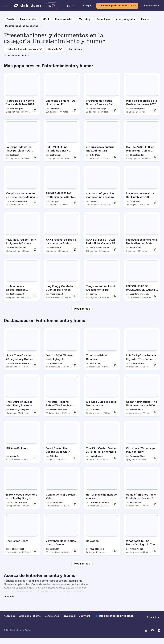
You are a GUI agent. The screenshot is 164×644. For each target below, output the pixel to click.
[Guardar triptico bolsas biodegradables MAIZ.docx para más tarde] (35, 296)
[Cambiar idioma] (69, 6)
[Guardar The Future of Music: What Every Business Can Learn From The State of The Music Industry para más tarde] (35, 412)
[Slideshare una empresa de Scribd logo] (27, 6)
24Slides (54, 456)
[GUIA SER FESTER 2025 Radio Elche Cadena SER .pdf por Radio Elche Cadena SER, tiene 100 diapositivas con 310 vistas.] (102, 233)
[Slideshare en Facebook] (152, 630)
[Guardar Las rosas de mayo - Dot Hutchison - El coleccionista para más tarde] (75, 110)
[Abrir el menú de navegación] (6, 6)
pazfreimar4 (55, 155)
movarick (94, 201)
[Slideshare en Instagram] (146, 630)
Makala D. (14, 456)
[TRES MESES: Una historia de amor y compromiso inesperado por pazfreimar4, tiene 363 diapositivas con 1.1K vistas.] (62, 141)
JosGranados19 (17, 294)
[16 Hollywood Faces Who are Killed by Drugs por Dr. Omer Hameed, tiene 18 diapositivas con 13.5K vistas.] (22, 488)
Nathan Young (136, 549)
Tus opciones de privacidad (114, 616)
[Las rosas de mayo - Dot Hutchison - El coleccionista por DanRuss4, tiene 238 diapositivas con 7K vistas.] (62, 94)
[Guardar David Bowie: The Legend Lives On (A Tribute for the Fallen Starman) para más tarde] (75, 458)
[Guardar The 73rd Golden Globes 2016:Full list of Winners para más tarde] (115, 458)
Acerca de (10, 616)
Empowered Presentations (20, 363)
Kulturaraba (55, 248)
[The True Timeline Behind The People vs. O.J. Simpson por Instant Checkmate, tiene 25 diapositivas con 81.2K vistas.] (62, 395)
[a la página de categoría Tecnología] (103, 19)
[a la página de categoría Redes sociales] (64, 19)
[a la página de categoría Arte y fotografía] (125, 19)
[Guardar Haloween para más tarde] (115, 551)
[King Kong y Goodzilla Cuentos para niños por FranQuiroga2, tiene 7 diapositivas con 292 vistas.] (62, 280)
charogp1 (54, 201)
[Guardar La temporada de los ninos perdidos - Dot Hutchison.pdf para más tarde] (35, 157)
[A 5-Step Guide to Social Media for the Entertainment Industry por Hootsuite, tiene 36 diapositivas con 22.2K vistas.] (102, 395)
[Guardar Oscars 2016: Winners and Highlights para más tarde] (75, 365)
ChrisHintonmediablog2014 (100, 503)
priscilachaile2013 (18, 201)
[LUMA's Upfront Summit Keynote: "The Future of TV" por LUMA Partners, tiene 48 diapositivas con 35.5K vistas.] (142, 349)
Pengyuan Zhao (137, 456)
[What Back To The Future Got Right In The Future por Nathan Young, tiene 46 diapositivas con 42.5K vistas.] (142, 534)
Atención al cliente (30, 616)
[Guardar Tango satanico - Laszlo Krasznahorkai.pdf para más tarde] (115, 296)
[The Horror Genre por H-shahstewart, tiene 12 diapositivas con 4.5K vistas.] (22, 534)
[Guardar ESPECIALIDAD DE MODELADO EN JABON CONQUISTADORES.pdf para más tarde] (155, 296)
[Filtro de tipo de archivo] (24, 49)
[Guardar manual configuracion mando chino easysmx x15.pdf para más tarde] (115, 203)
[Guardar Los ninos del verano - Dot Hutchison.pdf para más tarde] (155, 203)
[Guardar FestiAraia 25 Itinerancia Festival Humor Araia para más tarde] (155, 250)
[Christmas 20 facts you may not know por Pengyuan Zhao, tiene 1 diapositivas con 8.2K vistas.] (142, 442)
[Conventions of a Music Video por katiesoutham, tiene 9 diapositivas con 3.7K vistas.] (62, 488)
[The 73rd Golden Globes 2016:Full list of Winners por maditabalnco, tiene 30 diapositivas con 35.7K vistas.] (102, 442)
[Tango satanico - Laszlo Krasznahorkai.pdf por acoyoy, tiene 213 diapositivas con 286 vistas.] (102, 280)
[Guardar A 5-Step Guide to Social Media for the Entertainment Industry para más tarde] (115, 412)
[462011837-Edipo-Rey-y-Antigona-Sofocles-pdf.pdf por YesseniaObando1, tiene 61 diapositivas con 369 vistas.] (22, 233)
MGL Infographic (98, 549)
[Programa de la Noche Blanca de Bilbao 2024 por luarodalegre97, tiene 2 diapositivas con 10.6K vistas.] (22, 94)
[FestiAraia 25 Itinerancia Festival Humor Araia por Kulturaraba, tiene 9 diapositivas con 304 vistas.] (142, 233)
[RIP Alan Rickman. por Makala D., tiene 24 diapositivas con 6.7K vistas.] (22, 442)
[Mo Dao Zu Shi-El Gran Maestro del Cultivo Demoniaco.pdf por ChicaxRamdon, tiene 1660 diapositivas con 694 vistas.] (142, 141)
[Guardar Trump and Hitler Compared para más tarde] (115, 365)
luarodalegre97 (17, 109)
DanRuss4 (54, 109)
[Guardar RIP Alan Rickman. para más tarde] (35, 458)
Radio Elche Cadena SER (100, 248)
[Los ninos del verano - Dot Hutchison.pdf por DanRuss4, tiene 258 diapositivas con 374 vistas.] (142, 187)
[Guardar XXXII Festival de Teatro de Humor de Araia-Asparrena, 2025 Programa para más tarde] (75, 250)
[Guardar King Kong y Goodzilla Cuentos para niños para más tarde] (75, 296)
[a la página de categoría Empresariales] (28, 19)
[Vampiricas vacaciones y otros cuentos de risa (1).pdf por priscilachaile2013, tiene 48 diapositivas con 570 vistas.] (22, 187)
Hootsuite (94, 410)
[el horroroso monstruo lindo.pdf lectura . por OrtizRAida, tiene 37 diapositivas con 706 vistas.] (102, 141)
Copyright (84, 616)
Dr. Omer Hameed (18, 503)
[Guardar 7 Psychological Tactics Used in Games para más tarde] (75, 551)
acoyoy (93, 294)
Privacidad (69, 616)
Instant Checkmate (58, 410)
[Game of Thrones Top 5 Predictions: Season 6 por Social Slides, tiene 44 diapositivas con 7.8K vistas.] (142, 488)
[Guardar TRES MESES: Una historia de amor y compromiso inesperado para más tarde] (75, 157)
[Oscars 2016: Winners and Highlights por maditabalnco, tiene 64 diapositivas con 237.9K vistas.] (62, 349)
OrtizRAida (95, 155)
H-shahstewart (17, 549)
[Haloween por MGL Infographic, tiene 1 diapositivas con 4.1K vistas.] (102, 534)
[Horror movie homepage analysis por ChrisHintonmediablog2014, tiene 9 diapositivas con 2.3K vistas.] (102, 488)
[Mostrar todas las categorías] (24, 26)
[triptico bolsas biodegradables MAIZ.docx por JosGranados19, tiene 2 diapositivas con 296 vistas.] (22, 280)
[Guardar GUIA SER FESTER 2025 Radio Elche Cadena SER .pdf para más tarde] (115, 250)
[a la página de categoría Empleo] (145, 19)
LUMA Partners (137, 363)
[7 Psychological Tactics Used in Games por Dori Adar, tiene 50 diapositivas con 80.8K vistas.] (62, 534)
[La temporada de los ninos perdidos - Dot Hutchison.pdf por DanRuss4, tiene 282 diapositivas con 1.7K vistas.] (22, 141)
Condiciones (52, 616)
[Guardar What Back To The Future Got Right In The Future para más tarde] (155, 551)
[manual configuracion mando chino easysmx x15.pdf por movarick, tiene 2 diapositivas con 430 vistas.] (102, 187)
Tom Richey (95, 363)
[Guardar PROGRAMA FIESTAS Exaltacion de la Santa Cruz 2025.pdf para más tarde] (75, 203)
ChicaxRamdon (137, 155)
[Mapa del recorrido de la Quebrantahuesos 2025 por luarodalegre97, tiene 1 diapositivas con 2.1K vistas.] (142, 94)
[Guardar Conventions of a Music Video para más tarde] (75, 504)
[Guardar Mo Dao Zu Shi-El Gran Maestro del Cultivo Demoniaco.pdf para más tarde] (155, 157)
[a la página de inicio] (10, 19)
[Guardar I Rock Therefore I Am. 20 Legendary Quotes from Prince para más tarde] (35, 365)
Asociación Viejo (98, 109)
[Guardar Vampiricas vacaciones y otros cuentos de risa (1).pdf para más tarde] (35, 203)
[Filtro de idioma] (55, 49)
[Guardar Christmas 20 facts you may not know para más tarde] (155, 458)
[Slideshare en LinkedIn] (159, 630)
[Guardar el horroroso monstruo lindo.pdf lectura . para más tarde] (115, 157)
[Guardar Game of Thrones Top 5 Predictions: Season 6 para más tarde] (155, 504)
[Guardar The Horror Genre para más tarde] (35, 551)
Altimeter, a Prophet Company (20, 410)
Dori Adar (54, 549)
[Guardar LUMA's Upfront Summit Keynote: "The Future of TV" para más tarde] (155, 365)
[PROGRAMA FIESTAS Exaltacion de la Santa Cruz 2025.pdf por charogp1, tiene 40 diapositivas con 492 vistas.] (62, 187)
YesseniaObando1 (18, 248)
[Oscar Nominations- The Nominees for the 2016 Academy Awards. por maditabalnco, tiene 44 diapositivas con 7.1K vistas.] (142, 395)
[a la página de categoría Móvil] (46, 19)
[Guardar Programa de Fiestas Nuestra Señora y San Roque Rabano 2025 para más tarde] (115, 110)
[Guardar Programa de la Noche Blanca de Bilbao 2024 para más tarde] (35, 110)
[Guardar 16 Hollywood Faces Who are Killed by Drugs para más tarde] (35, 504)
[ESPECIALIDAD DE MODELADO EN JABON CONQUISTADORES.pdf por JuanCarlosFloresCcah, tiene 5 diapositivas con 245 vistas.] (142, 280)
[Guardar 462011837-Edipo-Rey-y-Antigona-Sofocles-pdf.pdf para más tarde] (35, 250)
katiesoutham (56, 503)
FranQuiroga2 (56, 294)
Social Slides (136, 503)
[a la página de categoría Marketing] (85, 19)
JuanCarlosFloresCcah (141, 294)
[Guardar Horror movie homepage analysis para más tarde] (115, 504)
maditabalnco (56, 363)
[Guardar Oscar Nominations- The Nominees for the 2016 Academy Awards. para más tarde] (155, 412)
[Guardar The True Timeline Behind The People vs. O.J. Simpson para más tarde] (75, 412)
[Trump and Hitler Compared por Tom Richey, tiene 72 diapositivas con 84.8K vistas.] (102, 349)
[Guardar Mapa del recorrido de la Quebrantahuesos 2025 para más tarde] (155, 110)
